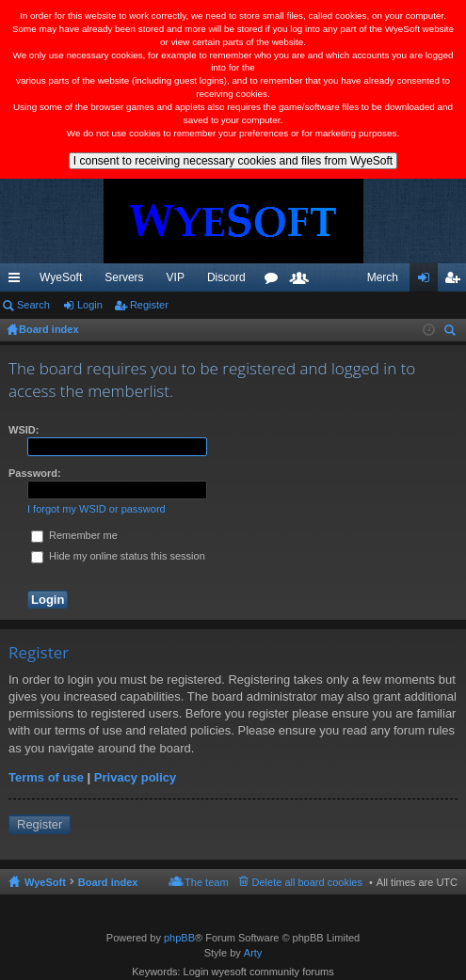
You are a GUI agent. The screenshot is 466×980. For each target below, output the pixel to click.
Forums (275, 281)
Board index (108, 882)
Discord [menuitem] (226, 277)
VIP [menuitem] (176, 277)
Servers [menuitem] (124, 277)
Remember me (74, 535)
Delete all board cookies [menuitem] (307, 882)
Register (149, 305)
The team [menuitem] (206, 882)
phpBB (179, 938)
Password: (35, 473)
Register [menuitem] (456, 281)
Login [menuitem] (428, 281)
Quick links (18, 281)
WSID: (24, 430)
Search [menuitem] (452, 332)
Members (303, 281)
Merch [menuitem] (383, 277)
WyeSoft (61, 277)
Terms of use (46, 777)
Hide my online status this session (118, 556)
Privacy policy (135, 777)
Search (33, 305)
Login (90, 305)
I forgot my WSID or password (96, 509)
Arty (253, 953)
